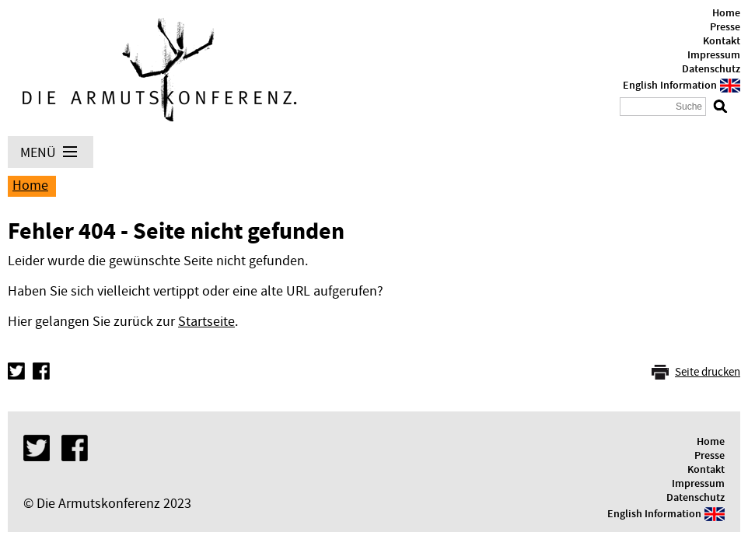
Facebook (41, 371)
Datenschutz (711, 69)
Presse (725, 27)
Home (726, 13)
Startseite (206, 322)
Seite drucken (708, 372)
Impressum (714, 55)
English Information (670, 86)
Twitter (16, 371)
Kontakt (722, 41)
